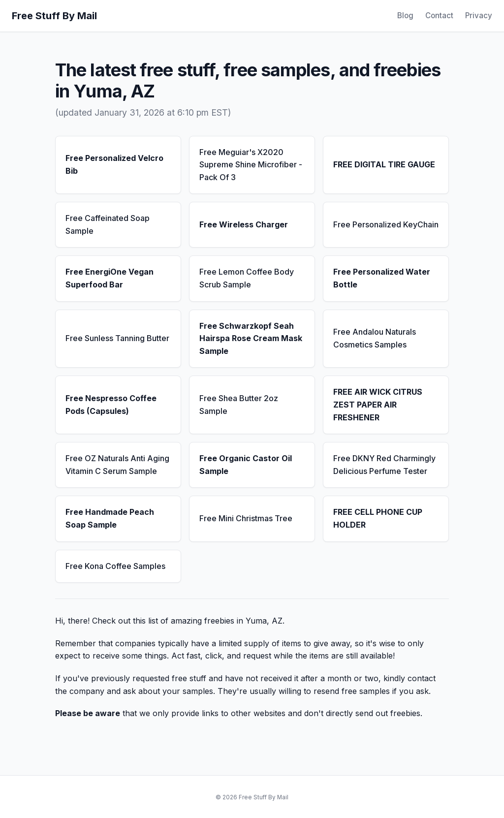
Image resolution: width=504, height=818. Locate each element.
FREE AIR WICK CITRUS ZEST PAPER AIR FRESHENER (378, 404)
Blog (405, 16)
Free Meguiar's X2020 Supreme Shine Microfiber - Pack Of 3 (251, 165)
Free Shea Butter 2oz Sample (239, 405)
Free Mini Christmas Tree (246, 518)
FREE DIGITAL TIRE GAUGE (384, 164)
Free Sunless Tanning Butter (117, 338)
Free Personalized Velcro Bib (114, 164)
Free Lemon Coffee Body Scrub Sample (247, 278)
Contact (439, 16)
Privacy (479, 16)
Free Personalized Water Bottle (382, 278)
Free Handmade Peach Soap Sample (110, 518)
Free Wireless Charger (244, 224)
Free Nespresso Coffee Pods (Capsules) (111, 405)
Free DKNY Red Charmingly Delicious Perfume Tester (384, 465)
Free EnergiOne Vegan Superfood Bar (110, 278)
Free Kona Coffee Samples (115, 566)
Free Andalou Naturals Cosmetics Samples (375, 338)
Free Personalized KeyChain (386, 224)
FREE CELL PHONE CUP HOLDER (378, 518)
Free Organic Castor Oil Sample (246, 465)
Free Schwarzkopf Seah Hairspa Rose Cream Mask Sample (251, 338)
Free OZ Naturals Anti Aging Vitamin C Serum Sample (117, 465)
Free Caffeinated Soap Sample (108, 224)
